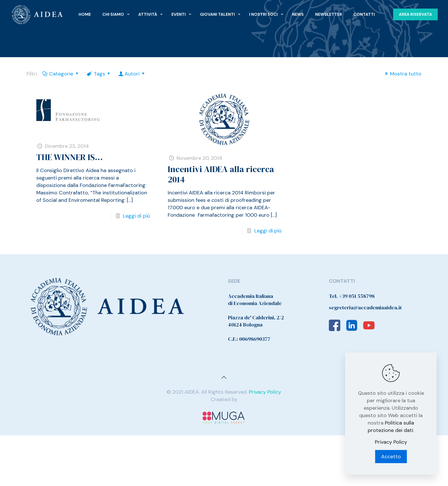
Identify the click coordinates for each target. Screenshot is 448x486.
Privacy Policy (265, 392)
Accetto (391, 457)
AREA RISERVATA (415, 14)
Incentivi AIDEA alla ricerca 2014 (221, 174)
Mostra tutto (402, 74)
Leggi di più (136, 216)
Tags (99, 74)
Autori (132, 74)
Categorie (61, 74)
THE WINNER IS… (69, 157)
